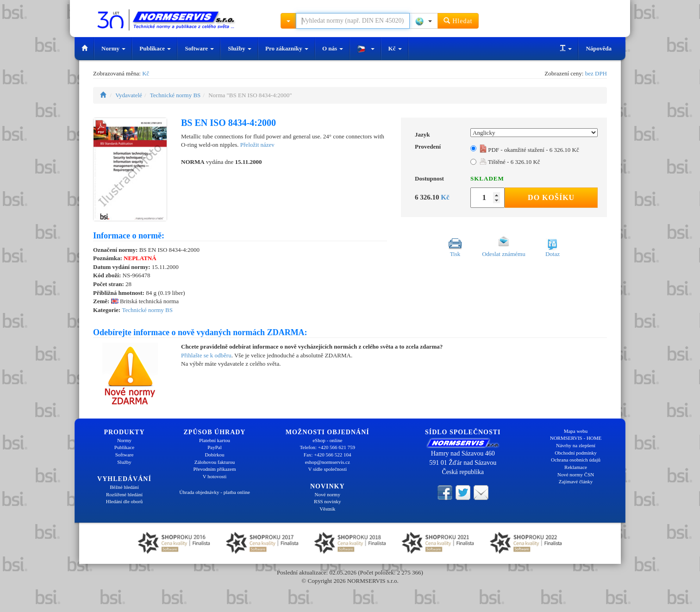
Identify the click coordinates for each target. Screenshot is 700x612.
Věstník (327, 509)
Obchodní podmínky (576, 453)
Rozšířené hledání (124, 494)
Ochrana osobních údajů (576, 460)
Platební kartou (215, 440)
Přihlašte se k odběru (206, 355)
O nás (333, 48)
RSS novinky (327, 501)
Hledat (458, 21)
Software (199, 48)
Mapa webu (576, 431)
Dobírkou (214, 455)
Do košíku (551, 197)
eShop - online (327, 440)
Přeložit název (257, 145)
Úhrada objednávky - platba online (215, 492)
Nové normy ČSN (576, 475)
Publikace (155, 48)
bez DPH (596, 73)
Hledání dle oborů (124, 501)
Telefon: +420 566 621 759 (327, 447)
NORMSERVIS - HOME (576, 438)
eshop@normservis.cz (328, 462)
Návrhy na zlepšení (576, 445)
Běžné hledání (124, 487)
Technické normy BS (175, 95)
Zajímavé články (576, 481)
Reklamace (576, 467)
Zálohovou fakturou (215, 462)
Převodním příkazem (215, 469)
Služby (240, 48)
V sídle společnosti (327, 469)
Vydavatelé (129, 95)
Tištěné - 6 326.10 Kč (510, 162)
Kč (395, 48)
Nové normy (328, 494)
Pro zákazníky (287, 48)
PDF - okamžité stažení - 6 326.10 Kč (529, 150)
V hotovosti (215, 476)
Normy (113, 48)
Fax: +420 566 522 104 (328, 455)
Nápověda (599, 48)
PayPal (215, 447)
